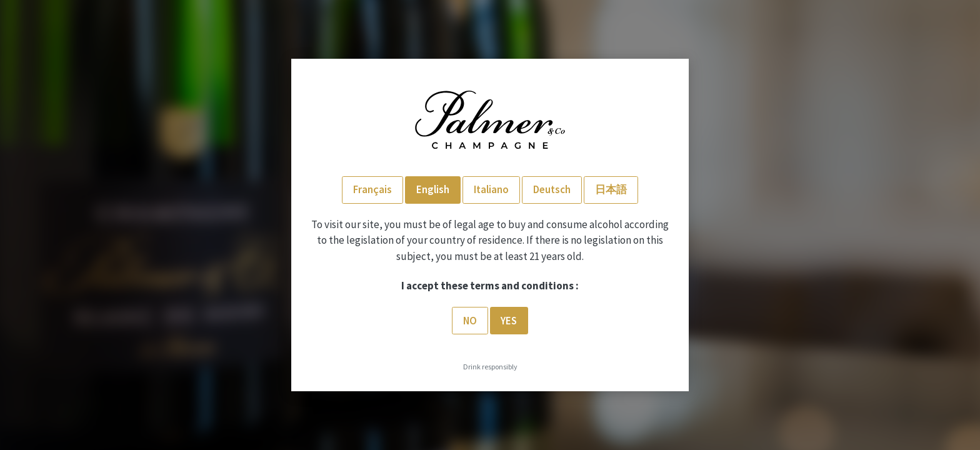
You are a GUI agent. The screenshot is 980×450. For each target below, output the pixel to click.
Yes (509, 321)
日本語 (611, 189)
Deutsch (552, 189)
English (433, 189)
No (470, 321)
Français (372, 189)
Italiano (491, 189)
